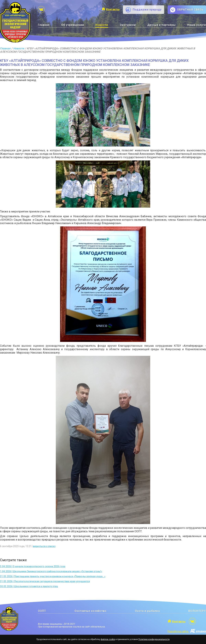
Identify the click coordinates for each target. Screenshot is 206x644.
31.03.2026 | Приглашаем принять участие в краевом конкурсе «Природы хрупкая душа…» (53, 576)
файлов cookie (108, 639)
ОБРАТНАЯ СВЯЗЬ (190, 10)
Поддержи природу (147, 10)
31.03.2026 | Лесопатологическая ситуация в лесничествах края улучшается (45, 581)
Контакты (113, 9)
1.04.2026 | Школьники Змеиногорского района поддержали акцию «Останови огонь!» (51, 571)
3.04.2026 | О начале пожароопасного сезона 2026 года (33, 566)
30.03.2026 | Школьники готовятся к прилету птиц (29, 586)
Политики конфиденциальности (154, 639)
